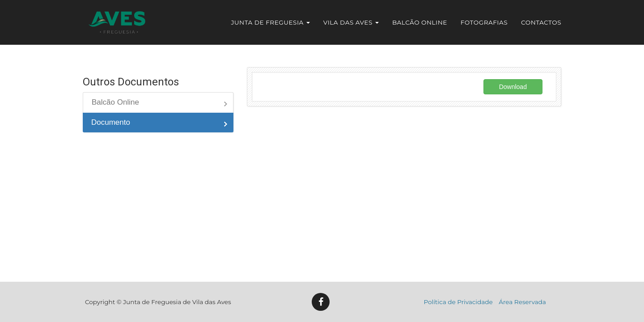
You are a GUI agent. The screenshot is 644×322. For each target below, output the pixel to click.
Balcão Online (420, 22)
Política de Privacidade (458, 302)
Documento (111, 122)
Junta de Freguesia (271, 22)
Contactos (541, 22)
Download (513, 87)
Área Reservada (522, 302)
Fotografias (484, 22)
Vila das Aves (351, 22)
